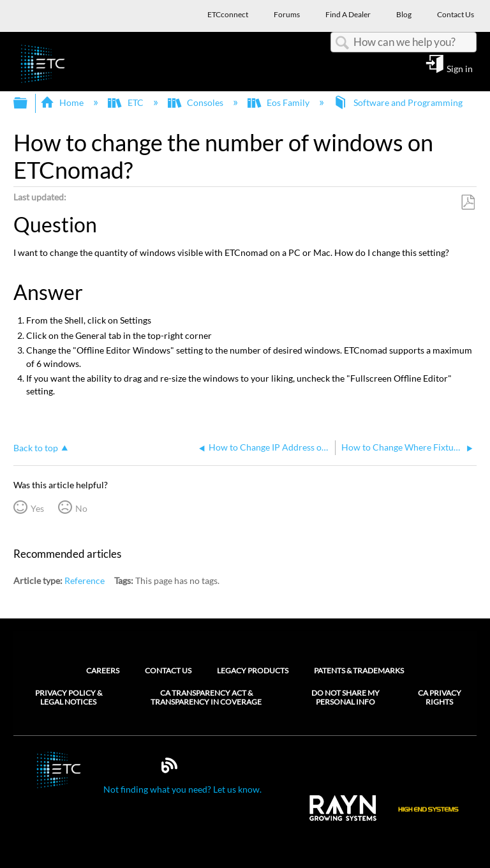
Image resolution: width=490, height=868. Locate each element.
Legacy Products (253, 670)
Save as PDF (468, 203)
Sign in (460, 68)
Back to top (36, 448)
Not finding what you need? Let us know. (182, 789)
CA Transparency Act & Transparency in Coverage (206, 698)
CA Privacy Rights (440, 698)
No (81, 508)
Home (63, 102)
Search (342, 43)
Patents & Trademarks (359, 670)
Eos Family (279, 102)
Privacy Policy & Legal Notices (69, 698)
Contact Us (168, 670)
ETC (126, 102)
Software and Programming (399, 102)
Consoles (197, 102)
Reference (85, 580)
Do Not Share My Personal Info (345, 698)
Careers (103, 670)
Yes (37, 508)
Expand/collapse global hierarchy (29, 103)
